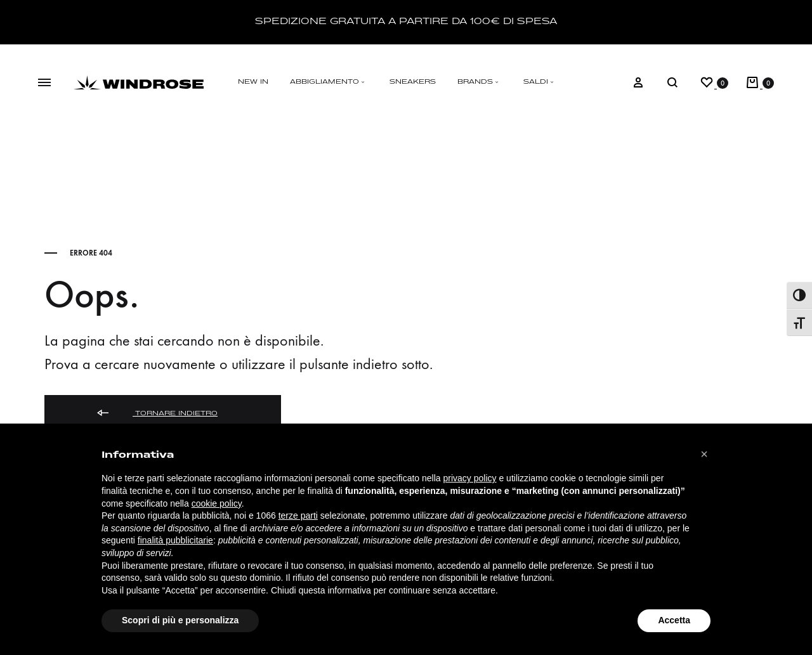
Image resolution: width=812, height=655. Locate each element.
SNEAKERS (413, 82)
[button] (704, 454)
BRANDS (480, 82)
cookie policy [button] (217, 503)
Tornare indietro (156, 414)
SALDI (540, 82)
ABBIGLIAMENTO (329, 82)
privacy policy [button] (470, 478)
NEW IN (253, 82)
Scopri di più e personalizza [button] (180, 620)
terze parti (298, 516)
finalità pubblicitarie (175, 540)
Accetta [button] (674, 620)
